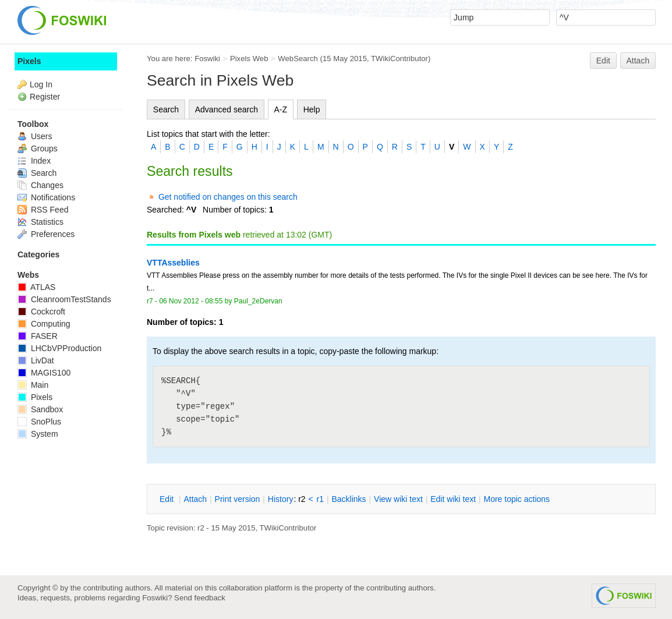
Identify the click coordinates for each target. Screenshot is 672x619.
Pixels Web (249, 59)
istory (281, 499)
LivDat (36, 360)
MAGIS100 (44, 373)
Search (166, 109)
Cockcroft (41, 312)
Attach (638, 61)
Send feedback (200, 598)
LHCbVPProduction (59, 348)
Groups (38, 148)
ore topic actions (517, 499)
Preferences (46, 234)
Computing (44, 324)
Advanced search (227, 109)
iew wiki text (398, 499)
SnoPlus (39, 422)
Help (312, 109)
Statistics (40, 222)
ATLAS (36, 287)
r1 (320, 499)
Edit (603, 61)
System (38, 434)
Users (35, 136)
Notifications (46, 197)
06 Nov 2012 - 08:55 (191, 301)
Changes (40, 185)
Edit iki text (453, 499)
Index (34, 161)
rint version (238, 499)
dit (168, 499)
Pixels (29, 61)
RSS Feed (43, 210)
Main (33, 385)
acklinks (349, 499)
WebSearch (298, 59)
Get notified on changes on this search (228, 197)
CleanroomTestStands (64, 299)
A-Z (281, 109)
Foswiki (207, 59)
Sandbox (40, 409)
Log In (41, 84)
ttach (195, 499)
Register (45, 97)
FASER (38, 336)
